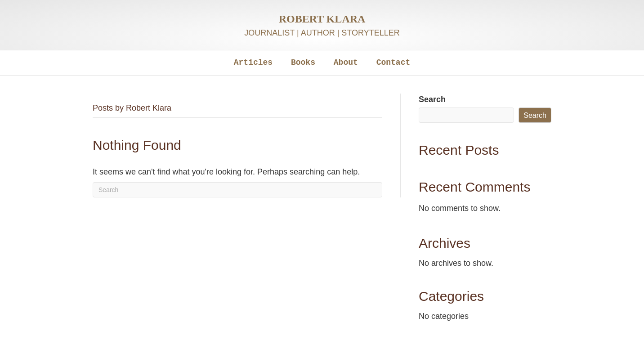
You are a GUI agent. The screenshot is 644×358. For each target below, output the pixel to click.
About (346, 63)
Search (432, 99)
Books (303, 63)
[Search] (237, 190)
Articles (253, 63)
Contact (394, 63)
